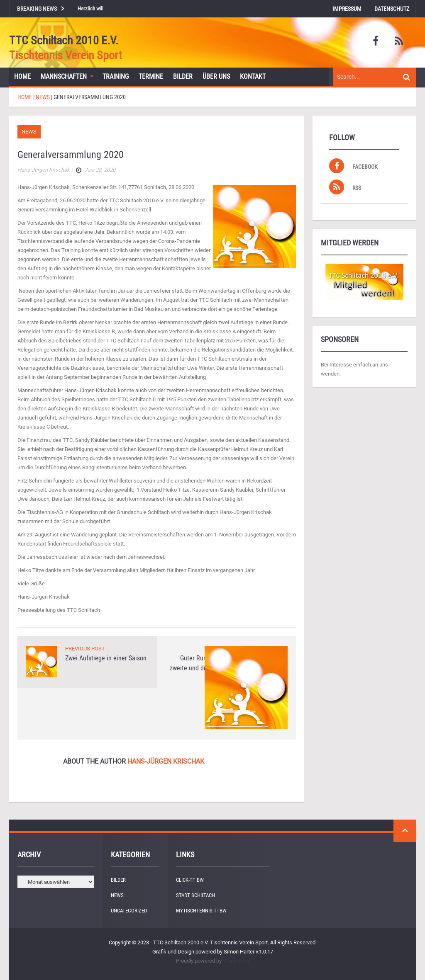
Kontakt (253, 76)
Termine (151, 76)
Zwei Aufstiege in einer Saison (106, 658)
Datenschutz (392, 9)
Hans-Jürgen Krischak (166, 761)
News (29, 132)
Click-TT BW (190, 880)
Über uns (216, 76)
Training (116, 76)
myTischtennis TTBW (201, 911)
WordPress (236, 961)
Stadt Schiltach (195, 895)
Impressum (347, 9)
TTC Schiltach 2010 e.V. (64, 40)
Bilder (183, 76)
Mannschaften (64, 76)
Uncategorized (129, 911)
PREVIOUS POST (85, 649)
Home (22, 76)
